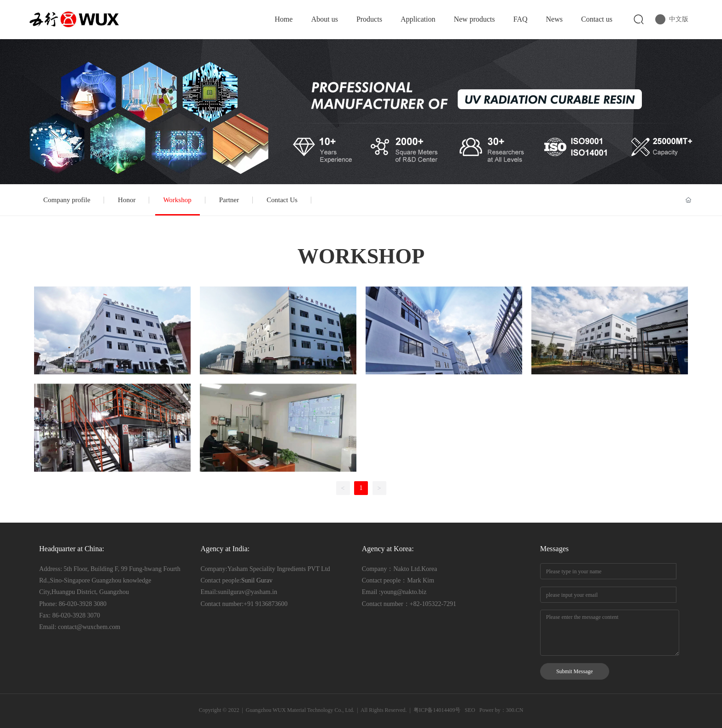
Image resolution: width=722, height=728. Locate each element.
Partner (229, 200)
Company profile (67, 200)
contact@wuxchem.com (89, 627)
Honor (127, 200)
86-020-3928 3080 (82, 604)
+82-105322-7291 (433, 604)
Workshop (177, 200)
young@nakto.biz (404, 592)
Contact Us (282, 200)
